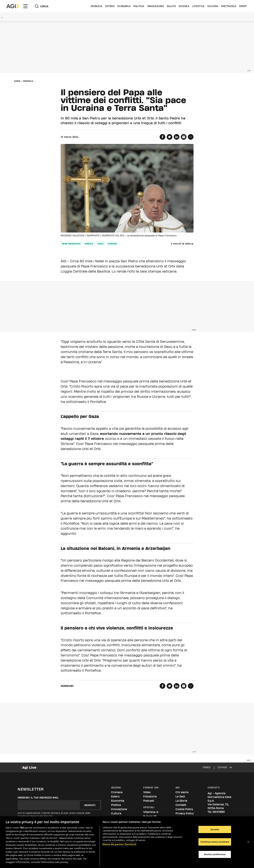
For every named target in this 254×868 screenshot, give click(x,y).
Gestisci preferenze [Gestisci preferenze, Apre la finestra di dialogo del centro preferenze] (215, 854)
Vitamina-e (151, 812)
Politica (139, 6)
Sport (243, 6)
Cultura (213, 6)
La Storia (181, 801)
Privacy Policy (185, 813)
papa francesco (71, 244)
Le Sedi (180, 796)
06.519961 (219, 812)
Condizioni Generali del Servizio (35, 816)
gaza (100, 244)
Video (147, 792)
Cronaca (96, 6)
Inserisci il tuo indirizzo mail (38, 798)
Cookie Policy (184, 809)
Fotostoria (150, 796)
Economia (124, 6)
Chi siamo (182, 792)
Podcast (149, 801)
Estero (110, 6)
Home (17, 81)
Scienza (184, 6)
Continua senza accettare (215, 842)
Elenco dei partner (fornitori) (119, 844)
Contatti (181, 805)
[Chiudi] (248, 842)
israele (89, 244)
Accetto (215, 829)
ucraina (112, 244)
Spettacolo (229, 6)
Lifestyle (198, 6)
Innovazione (156, 6)
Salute (171, 6)
